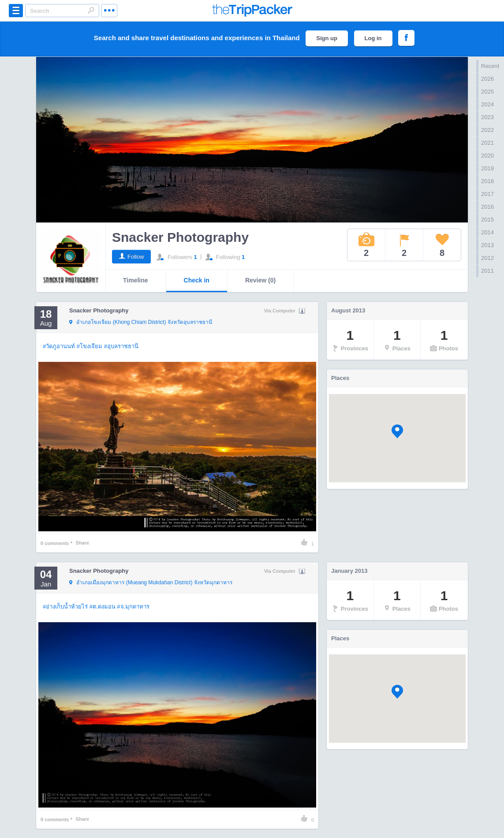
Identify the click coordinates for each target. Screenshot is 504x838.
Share (83, 543)
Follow (136, 257)
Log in (373, 38)
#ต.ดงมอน (103, 607)
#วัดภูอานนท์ (59, 346)
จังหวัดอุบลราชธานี (141, 323)
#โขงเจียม (90, 346)
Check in (197, 280)
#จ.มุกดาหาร (133, 607)
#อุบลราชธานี (121, 346)
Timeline (136, 280)
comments (55, 543)
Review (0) (260, 280)
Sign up (327, 38)
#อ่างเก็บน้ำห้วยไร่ (65, 607)
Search (91, 10)
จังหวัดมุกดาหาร (151, 583)
